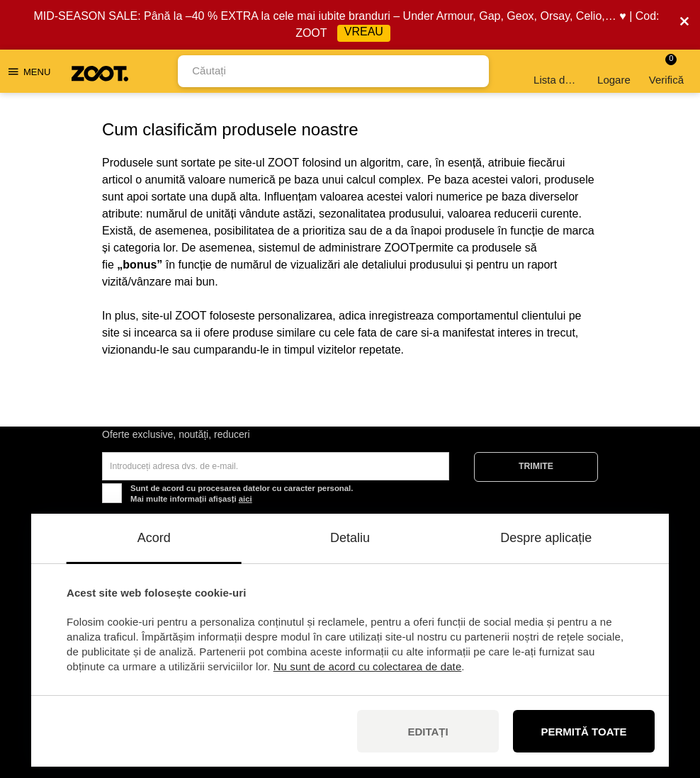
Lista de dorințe (557, 71)
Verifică (666, 70)
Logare (614, 71)
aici (245, 499)
